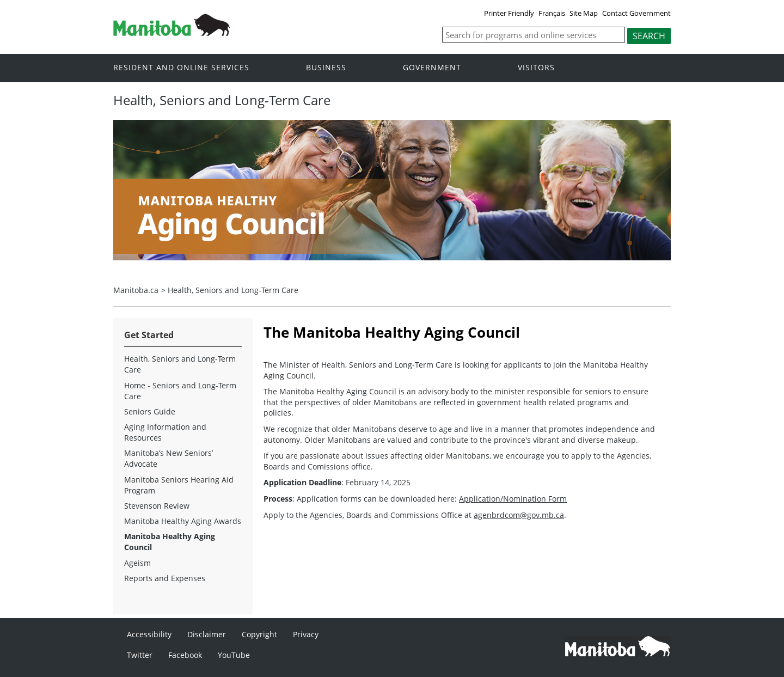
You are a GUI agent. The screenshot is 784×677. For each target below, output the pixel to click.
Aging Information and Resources (165, 432)
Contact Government (636, 13)
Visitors (536, 67)
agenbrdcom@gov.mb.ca (519, 515)
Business (326, 67)
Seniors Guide (150, 411)
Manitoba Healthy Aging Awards (183, 521)
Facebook (185, 655)
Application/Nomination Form (513, 499)
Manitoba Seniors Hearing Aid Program (179, 485)
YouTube (234, 655)
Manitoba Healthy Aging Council (170, 542)
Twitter (140, 655)
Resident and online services (181, 67)
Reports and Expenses (165, 578)
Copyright (259, 634)
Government (432, 67)
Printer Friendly (509, 13)
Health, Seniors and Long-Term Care (233, 290)
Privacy (306, 634)
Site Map (584, 13)
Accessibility (149, 634)
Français (552, 13)
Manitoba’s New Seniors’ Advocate (169, 458)
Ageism (137, 563)
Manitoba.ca (136, 290)
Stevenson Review (157, 506)
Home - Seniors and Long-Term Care (180, 391)
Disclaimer (207, 634)
